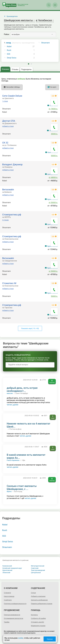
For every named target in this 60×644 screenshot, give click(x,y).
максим (10, 393)
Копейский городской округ (12, 568)
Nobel (9, 47)
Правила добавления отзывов (42, 604)
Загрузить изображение (39, 600)
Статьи (33, 593)
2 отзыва (5, 220)
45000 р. (54, 134)
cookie (21, 638)
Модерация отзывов (38, 626)
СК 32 (5, 143)
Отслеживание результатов (13, 618)
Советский (35, 568)
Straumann (7, 547)
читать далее (12, 405)
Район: (7, 34)
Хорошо (50, 639)
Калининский (7, 566)
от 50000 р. (53, 202)
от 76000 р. (53, 109)
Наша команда (9, 596)
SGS (9, 54)
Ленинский (6, 573)
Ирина (9, 491)
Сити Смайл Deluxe (12, 96)
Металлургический (38, 566)
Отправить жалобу (37, 622)
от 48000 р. (53, 177)
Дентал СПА (9, 121)
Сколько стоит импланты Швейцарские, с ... (22, 488)
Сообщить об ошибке (38, 618)
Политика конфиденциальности (15, 604)
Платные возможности (12, 615)
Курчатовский (7, 570)
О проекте (7, 593)
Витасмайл (8, 190)
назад (20, 43)
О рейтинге (8, 600)
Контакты (34, 615)
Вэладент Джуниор (12, 164)
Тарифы (7, 622)
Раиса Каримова (13, 460)
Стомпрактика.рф (12, 215)
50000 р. (54, 156)
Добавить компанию (38, 596)
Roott (9, 50)
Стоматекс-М (9, 283)
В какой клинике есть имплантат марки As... (26, 456)
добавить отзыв (8, 126)
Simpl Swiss (12, 58)
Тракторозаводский (38, 570)
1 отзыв (5, 101)
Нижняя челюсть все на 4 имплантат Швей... (28, 425)
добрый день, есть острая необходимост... (22, 389)
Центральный (36, 573)
